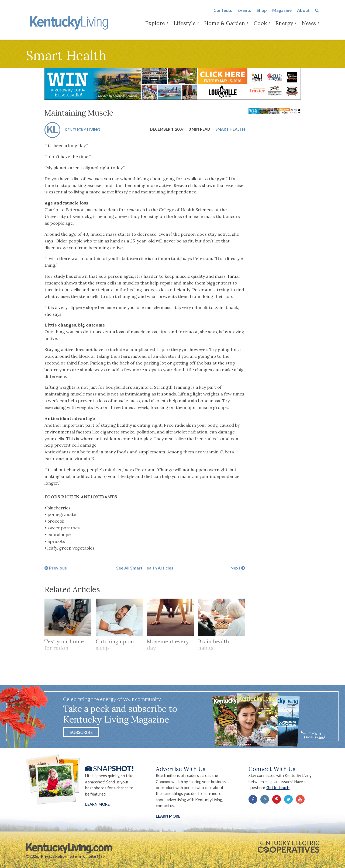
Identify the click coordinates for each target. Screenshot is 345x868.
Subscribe (81, 732)
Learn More (97, 804)
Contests (223, 14)
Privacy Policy (54, 856)
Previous (56, 568)
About (303, 14)
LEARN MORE (168, 816)
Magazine (282, 14)
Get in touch (278, 788)
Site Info (77, 856)
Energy (284, 27)
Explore (155, 27)
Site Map (97, 856)
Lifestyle (185, 27)
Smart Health (230, 129)
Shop (262, 14)
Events (244, 14)
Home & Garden (225, 27)
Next (238, 568)
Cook (260, 27)
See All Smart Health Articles (145, 568)
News (309, 27)
